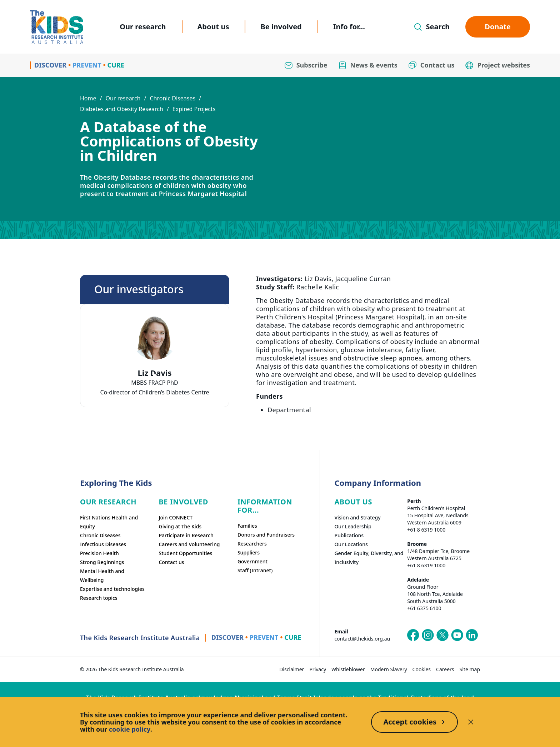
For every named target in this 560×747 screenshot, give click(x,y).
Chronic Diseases (172, 98)
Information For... (265, 506)
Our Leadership (353, 526)
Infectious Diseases (103, 544)
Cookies (422, 669)
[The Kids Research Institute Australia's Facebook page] (413, 635)
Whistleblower (348, 669)
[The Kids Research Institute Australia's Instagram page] (428, 635)
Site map (470, 669)
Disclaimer (292, 669)
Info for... (349, 27)
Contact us (171, 562)
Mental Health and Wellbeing (102, 576)
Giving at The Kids (180, 526)
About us (213, 27)
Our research (143, 27)
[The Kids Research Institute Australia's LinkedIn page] (472, 635)
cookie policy (130, 729)
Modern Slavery (389, 669)
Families (247, 526)
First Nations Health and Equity (109, 522)
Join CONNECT (176, 517)
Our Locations (351, 544)
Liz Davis (155, 373)
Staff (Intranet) (255, 570)
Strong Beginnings (102, 562)
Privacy (318, 669)
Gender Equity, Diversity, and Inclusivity (369, 558)
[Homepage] (57, 27)
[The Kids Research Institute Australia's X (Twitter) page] (442, 635)
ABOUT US (353, 502)
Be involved (281, 27)
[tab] (155, 376)
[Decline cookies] (471, 722)
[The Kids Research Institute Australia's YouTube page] (457, 635)
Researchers (252, 544)
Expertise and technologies (112, 589)
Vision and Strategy (357, 517)
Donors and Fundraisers (266, 535)
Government (252, 561)
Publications (349, 535)
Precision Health (99, 553)
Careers (445, 669)
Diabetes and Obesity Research (122, 109)
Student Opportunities (185, 553)
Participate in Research (186, 535)
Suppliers (249, 552)
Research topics (99, 598)
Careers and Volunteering (189, 544)
